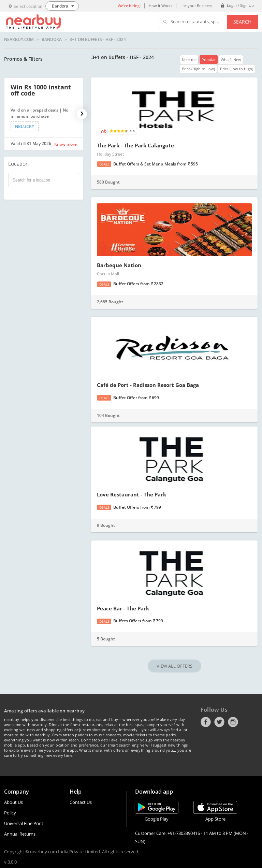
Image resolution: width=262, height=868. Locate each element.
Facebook (206, 722)
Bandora (52, 40)
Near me (189, 60)
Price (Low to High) (237, 69)
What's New (231, 60)
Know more (65, 144)
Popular (209, 60)
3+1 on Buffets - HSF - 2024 (98, 40)
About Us (13, 802)
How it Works (161, 6)
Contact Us (81, 802)
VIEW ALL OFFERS (174, 666)
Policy (10, 813)
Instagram (233, 722)
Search (242, 22)
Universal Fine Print (24, 823)
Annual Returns (20, 834)
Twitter (219, 722)
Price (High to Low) (198, 69)
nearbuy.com (19, 40)
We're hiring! (129, 6)
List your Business (196, 6)
